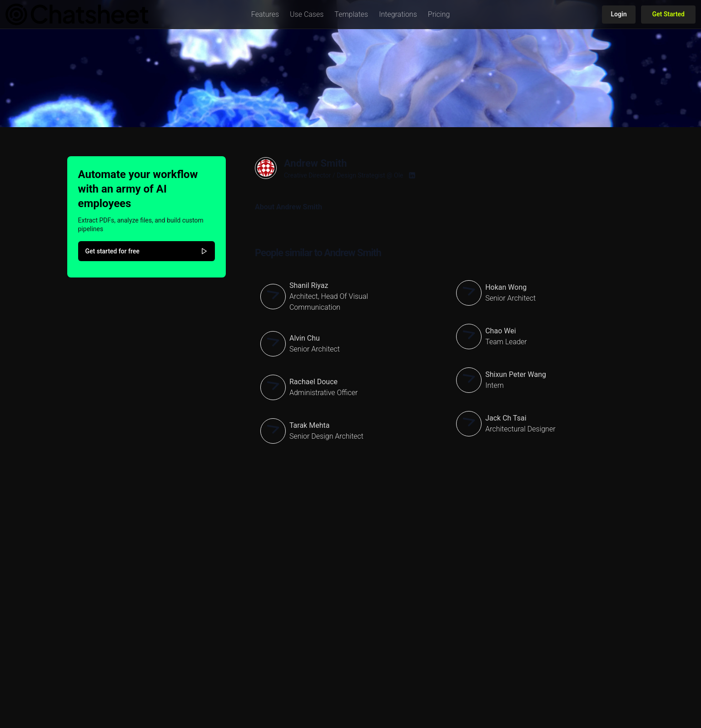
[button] (265, 15)
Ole (398, 175)
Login (619, 14)
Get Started (668, 14)
